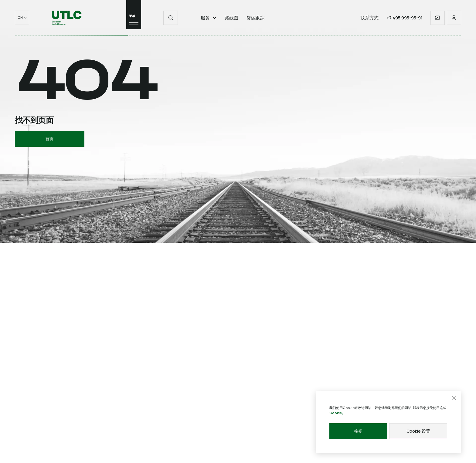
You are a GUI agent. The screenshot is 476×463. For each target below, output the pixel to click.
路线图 (231, 22)
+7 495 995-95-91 (405, 22)
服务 (209, 22)
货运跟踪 (255, 22)
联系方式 (369, 22)
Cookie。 (337, 413)
